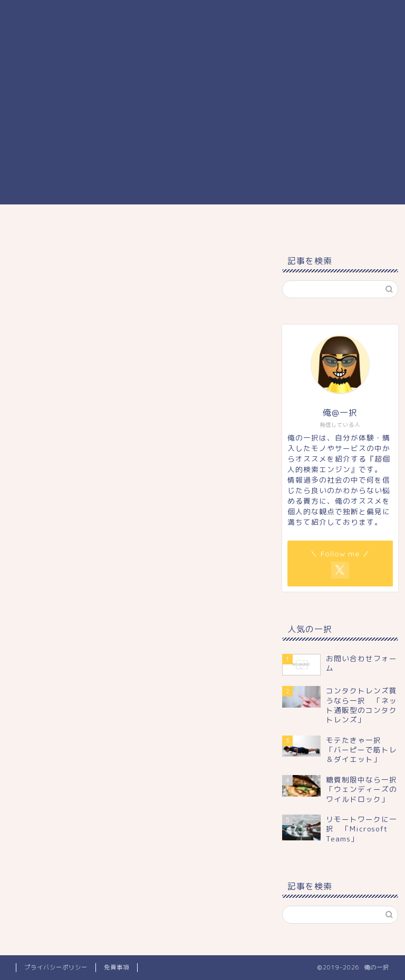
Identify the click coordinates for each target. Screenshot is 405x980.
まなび (116, 222)
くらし (166, 222)
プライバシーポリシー (56, 967)
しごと (216, 222)
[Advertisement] (202, 131)
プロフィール (278, 222)
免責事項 (117, 967)
